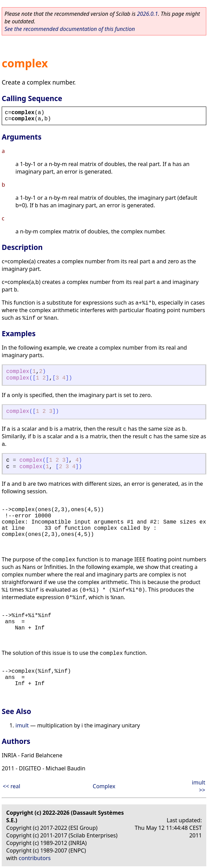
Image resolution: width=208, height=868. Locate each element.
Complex (104, 786)
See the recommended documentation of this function (70, 29)
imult (22, 725)
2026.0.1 (147, 14)
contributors (35, 858)
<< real (11, 786)
